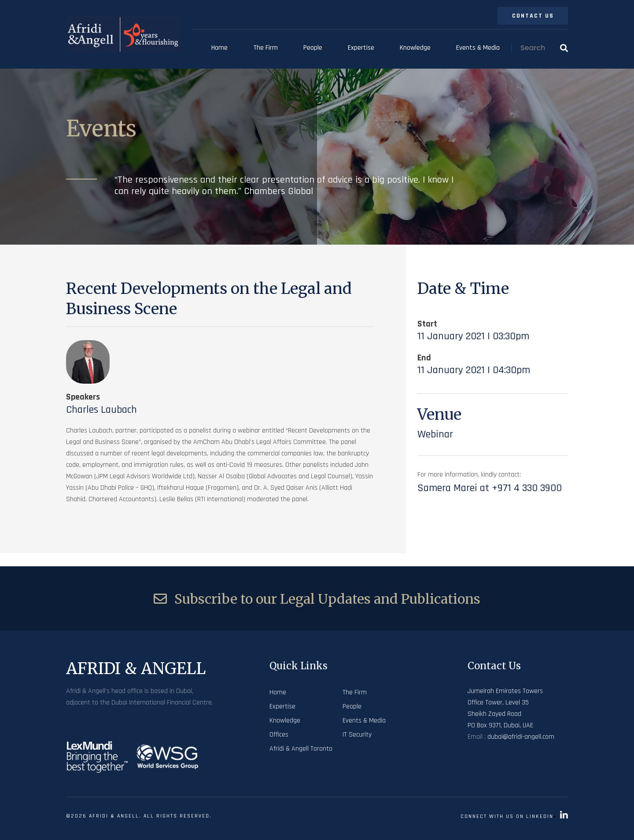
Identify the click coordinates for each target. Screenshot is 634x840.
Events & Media (478, 48)
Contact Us (533, 16)
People (313, 48)
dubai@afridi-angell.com (521, 737)
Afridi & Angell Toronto (301, 749)
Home (219, 48)
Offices (279, 735)
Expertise (361, 48)
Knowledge (415, 48)
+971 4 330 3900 (527, 488)
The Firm (265, 48)
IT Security (357, 735)
